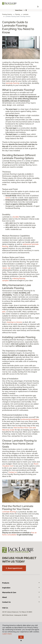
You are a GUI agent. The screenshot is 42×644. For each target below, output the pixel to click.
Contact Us (21, 602)
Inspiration (21, 588)
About (21, 597)
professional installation (30, 419)
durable (16, 217)
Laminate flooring (9, 512)
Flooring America (7, 14)
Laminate (26, 14)
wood (8, 198)
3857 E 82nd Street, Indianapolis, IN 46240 (15, 615)
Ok (21, 637)
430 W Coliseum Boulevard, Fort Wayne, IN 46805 (17, 612)
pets (4, 312)
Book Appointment (14, 568)
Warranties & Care (21, 592)
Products (21, 583)
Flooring (18, 14)
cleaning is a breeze (14, 322)
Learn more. (7, 634)
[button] (20, 10)
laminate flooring (13, 83)
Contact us (13, 472)
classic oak (6, 268)
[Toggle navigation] (38, 7)
